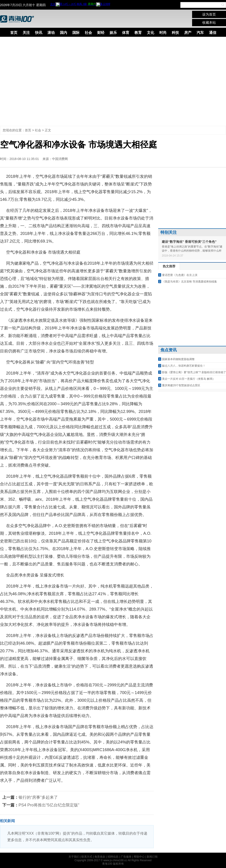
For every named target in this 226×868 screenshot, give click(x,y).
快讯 (39, 33)
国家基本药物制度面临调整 (178, 359)
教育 (138, 33)
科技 (175, 33)
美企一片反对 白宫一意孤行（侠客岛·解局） (189, 379)
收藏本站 (209, 22)
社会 (88, 33)
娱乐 (113, 33)
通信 (213, 33)
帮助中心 (139, 857)
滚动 (51, 33)
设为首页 (209, 14)
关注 (26, 33)
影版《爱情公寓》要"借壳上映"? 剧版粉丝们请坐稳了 (194, 372)
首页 (14, 33)
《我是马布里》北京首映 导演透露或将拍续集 (190, 282)
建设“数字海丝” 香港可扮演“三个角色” (189, 242)
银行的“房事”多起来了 (38, 797)
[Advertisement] (42, 81)
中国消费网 (60, 159)
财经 (101, 33)
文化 (151, 33)
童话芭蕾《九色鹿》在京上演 (180, 275)
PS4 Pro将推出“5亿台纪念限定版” (49, 805)
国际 (76, 33)
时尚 (163, 33)
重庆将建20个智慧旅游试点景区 (181, 385)
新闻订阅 (152, 857)
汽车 (200, 33)
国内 (64, 33)
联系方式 (87, 857)
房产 (188, 33)
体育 (126, 33)
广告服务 (126, 857)
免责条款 (100, 857)
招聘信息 (113, 857)
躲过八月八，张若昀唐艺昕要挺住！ (184, 366)
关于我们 (74, 857)
